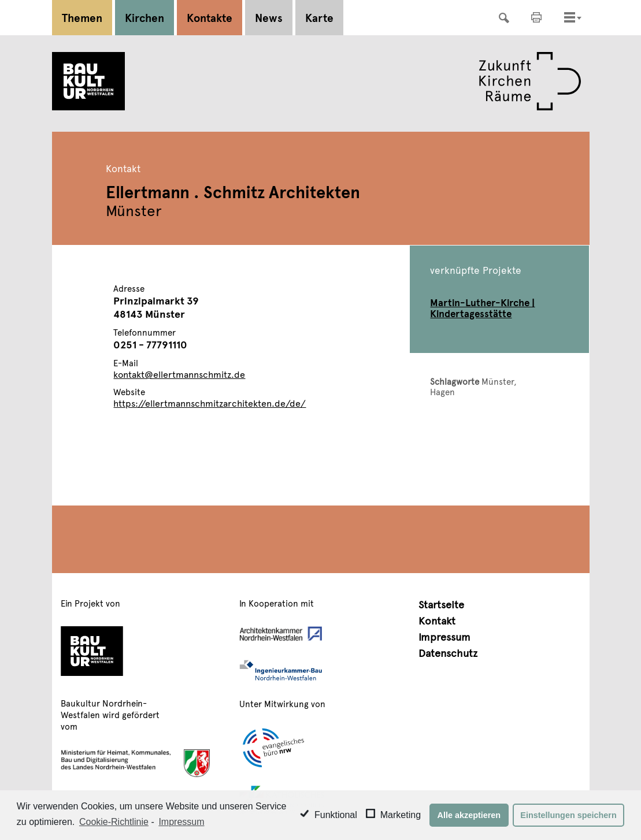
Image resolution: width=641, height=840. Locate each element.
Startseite (441, 604)
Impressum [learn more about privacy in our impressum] (181, 822)
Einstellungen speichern (568, 815)
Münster (498, 381)
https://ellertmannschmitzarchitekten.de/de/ (210, 403)
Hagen (442, 391)
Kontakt (437, 620)
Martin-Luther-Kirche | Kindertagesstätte (482, 308)
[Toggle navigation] (570, 17)
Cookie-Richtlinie (114, 822)
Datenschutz (448, 653)
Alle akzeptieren (469, 815)
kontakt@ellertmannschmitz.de (179, 374)
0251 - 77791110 (150, 344)
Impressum (444, 636)
